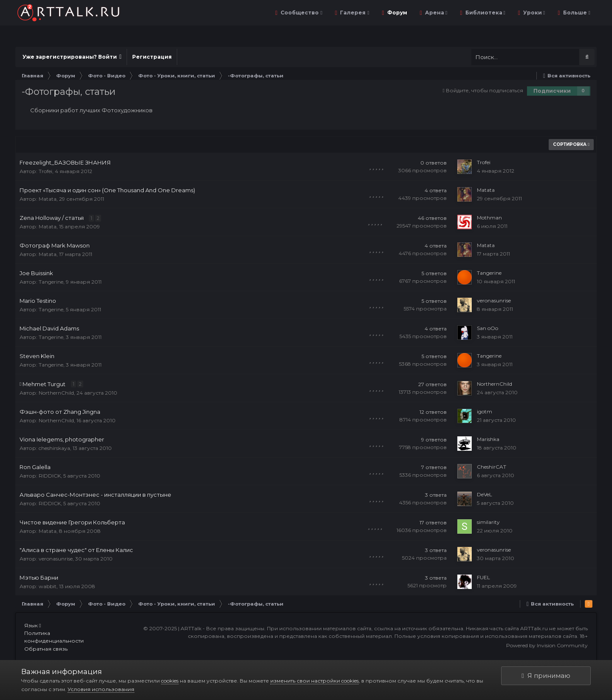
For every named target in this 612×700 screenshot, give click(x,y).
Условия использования (101, 689)
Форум (397, 13)
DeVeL (484, 494)
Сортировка (571, 144)
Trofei (45, 171)
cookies (170, 681)
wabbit (48, 586)
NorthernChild (56, 393)
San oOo (487, 328)
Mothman (489, 218)
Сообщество (301, 13)
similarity (488, 522)
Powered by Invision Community (547, 645)
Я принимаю (546, 676)
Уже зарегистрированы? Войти (72, 57)
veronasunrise (494, 300)
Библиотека (485, 13)
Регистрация (152, 57)
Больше (576, 13)
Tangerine (51, 282)
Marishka (488, 439)
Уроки (533, 13)
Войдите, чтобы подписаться (484, 90)
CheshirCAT (492, 467)
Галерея (354, 13)
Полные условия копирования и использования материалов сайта (486, 636)
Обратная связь (46, 649)
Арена (435, 13)
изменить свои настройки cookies (314, 681)
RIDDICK (50, 476)
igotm (484, 411)
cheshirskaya (54, 448)
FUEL (483, 577)
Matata (48, 199)
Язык (33, 625)
